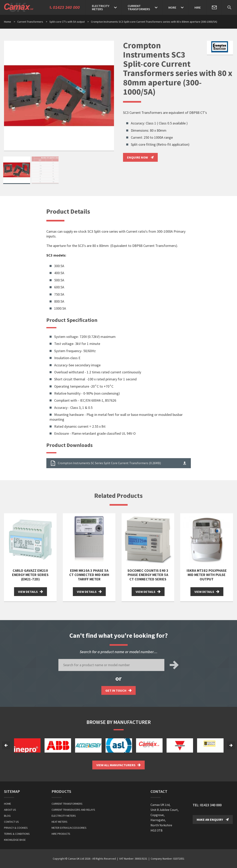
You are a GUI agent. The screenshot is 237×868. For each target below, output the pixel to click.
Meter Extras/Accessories (69, 828)
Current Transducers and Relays (73, 810)
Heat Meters (60, 822)
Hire (198, 7)
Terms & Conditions (17, 834)
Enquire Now (140, 157)
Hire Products (61, 834)
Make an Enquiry (213, 819)
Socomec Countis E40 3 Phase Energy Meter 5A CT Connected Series (148, 575)
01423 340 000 (211, 805)
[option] (59, 96)
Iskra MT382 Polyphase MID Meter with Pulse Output (207, 575)
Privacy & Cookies (16, 828)
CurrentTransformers (139, 7)
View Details (31, 592)
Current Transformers (32, 22)
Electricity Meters (64, 816)
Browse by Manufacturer (119, 722)
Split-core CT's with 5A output (69, 22)
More (172, 7)
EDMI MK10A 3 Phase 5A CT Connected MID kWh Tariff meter (89, 575)
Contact (159, 791)
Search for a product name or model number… (118, 652)
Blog (7, 816)
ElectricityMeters (101, 7)
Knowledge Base (15, 840)
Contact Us (11, 822)
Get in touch (118, 690)
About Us (10, 810)
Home (8, 22)
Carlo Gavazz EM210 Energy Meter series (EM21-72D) (30, 575)
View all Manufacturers (118, 765)
